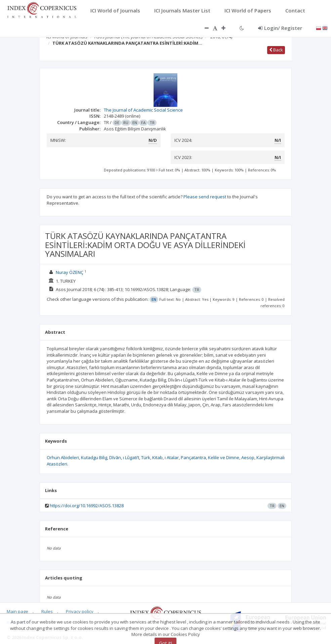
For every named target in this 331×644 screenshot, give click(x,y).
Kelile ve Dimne (224, 457)
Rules (47, 611)
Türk (146, 457)
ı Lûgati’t (131, 457)
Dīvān (115, 457)
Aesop (248, 457)
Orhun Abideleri (63, 457)
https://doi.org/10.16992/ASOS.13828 (87, 506)
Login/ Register (280, 28)
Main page (17, 611)
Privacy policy (80, 611)
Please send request (205, 197)
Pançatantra (193, 457)
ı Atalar (172, 457)
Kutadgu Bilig (94, 457)
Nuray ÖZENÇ (70, 272)
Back (276, 50)
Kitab (157, 457)
